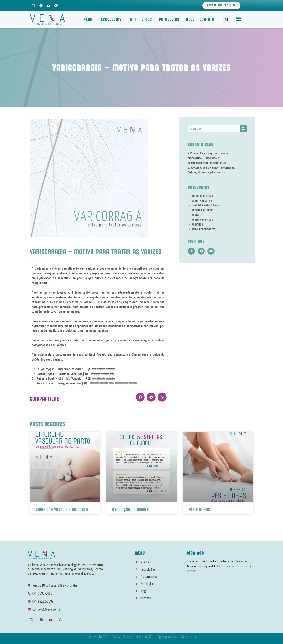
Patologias (170, 19)
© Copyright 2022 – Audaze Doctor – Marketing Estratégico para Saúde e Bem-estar (141, 637)
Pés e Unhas (199, 510)
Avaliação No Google (131, 510)
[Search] (244, 129)
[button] (226, 19)
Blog (190, 19)
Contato (207, 19)
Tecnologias (111, 19)
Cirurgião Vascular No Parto (62, 510)
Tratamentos (141, 19)
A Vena (87, 19)
